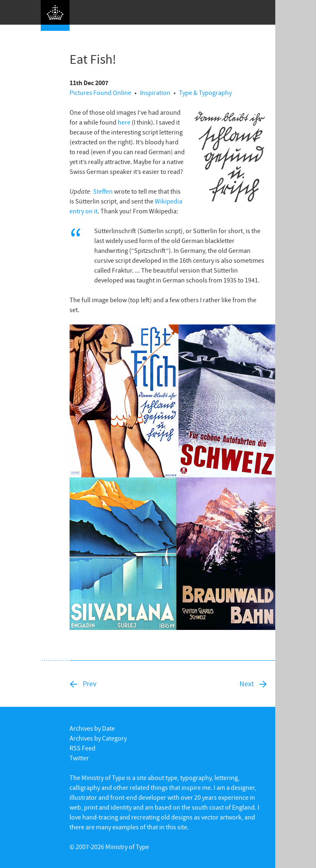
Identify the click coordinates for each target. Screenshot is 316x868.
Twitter (79, 758)
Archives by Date (92, 728)
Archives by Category (98, 738)
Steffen (103, 191)
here (124, 122)
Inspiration (155, 93)
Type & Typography (205, 93)
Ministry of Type (127, 847)
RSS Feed (82, 748)
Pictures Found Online (100, 93)
